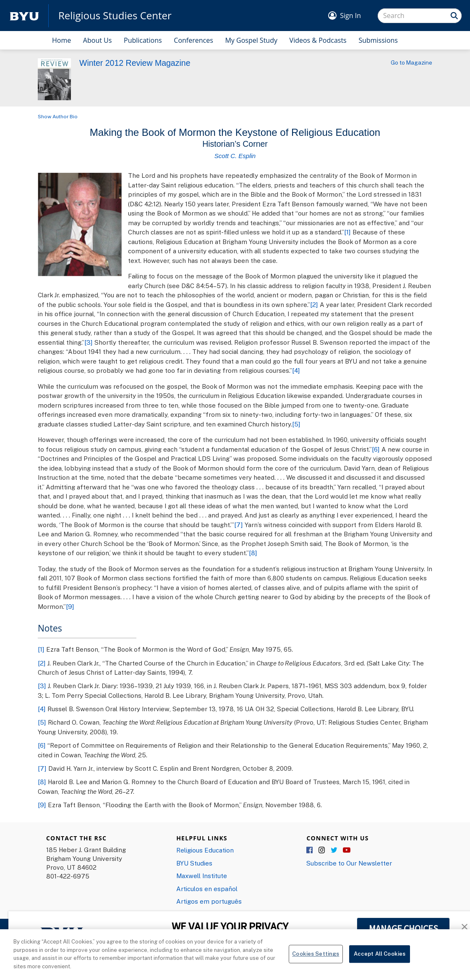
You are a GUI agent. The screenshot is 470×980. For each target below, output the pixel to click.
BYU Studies (194, 863)
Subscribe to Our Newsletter (349, 863)
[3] (89, 342)
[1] (347, 232)
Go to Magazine (411, 62)
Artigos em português (209, 901)
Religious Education (205, 850)
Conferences (193, 40)
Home (61, 40)
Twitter (334, 850)
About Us (98, 40)
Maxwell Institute (202, 876)
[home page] (24, 16)
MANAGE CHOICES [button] (403, 928)
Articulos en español (207, 889)
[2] (314, 304)
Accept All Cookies (380, 960)
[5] (296, 424)
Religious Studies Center (115, 16)
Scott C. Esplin (235, 156)
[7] (239, 525)
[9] (70, 606)
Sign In (350, 16)
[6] (376, 449)
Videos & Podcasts (318, 40)
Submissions (378, 40)
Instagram (322, 850)
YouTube (347, 850)
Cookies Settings (316, 960)
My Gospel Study (251, 40)
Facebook (310, 850)
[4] (296, 370)
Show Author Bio (58, 116)
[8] (253, 553)
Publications (143, 40)
